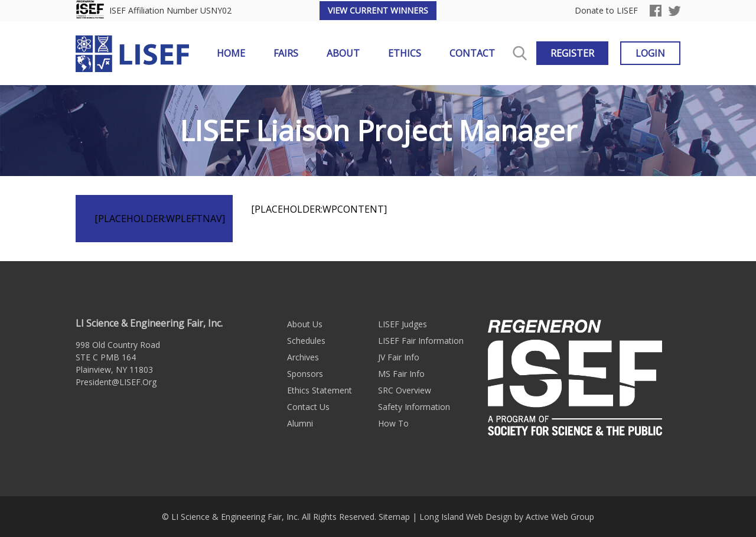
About (343, 53)
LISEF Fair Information (421, 341)
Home (231, 53)
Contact (472, 53)
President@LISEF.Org (116, 382)
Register (572, 53)
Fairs (286, 53)
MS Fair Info (401, 374)
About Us (305, 324)
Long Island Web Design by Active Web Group (507, 517)
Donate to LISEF (606, 11)
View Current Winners (378, 10)
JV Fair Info (399, 357)
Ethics (405, 53)
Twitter (674, 11)
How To (393, 423)
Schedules (306, 341)
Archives (303, 357)
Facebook (656, 11)
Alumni (300, 423)
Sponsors (305, 374)
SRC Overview (405, 390)
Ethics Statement (320, 390)
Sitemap (394, 517)
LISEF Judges (403, 324)
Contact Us (308, 407)
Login (650, 53)
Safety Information (414, 407)
